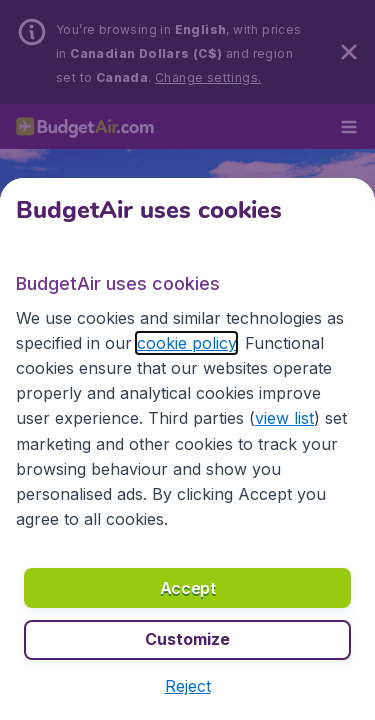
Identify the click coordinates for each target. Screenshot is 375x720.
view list (284, 418)
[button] (188, 686)
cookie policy (186, 343)
